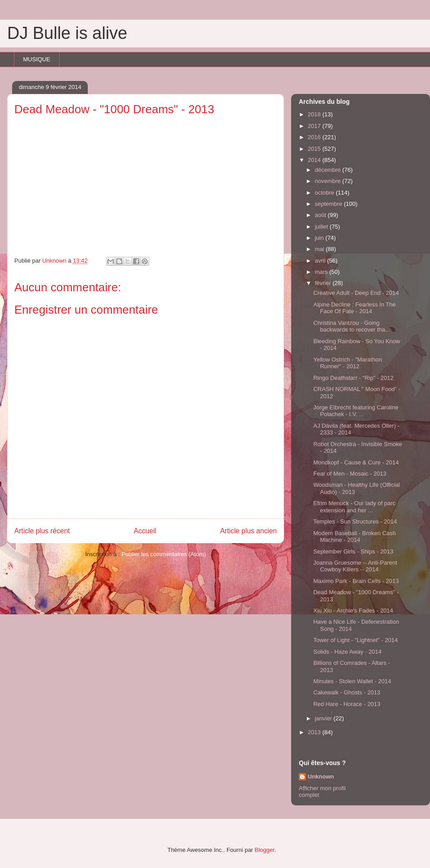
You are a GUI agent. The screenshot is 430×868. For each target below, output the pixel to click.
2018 (315, 114)
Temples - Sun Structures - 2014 (355, 521)
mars (322, 272)
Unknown (321, 777)
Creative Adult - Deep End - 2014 (356, 293)
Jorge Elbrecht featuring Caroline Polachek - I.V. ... (356, 411)
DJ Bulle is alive (67, 33)
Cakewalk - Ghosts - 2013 (347, 692)
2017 (315, 126)
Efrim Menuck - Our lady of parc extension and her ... (354, 507)
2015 (315, 149)
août (321, 215)
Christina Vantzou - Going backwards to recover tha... (351, 326)
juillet (322, 227)
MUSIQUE (37, 59)
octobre (325, 193)
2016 (315, 137)
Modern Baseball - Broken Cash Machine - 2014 (354, 537)
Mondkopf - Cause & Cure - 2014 (356, 462)
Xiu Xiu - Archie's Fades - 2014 (353, 611)
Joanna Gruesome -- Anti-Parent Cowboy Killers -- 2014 (355, 566)
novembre (329, 181)
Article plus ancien (248, 531)
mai (320, 249)
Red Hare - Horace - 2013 (347, 704)
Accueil (145, 531)
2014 (315, 160)
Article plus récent (42, 531)
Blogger (265, 850)
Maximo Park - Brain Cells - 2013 (356, 581)
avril (321, 261)
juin (320, 238)
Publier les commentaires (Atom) (164, 554)
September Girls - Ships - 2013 (353, 551)
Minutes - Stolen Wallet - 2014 (352, 681)
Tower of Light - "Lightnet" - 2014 (355, 640)
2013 (315, 732)
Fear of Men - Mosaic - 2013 (350, 474)
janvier (324, 718)
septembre (329, 204)
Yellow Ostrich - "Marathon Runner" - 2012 (347, 363)
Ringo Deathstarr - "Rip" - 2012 (353, 378)
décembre (329, 170)
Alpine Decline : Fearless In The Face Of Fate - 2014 (354, 308)
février (324, 283)
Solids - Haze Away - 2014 (347, 652)
